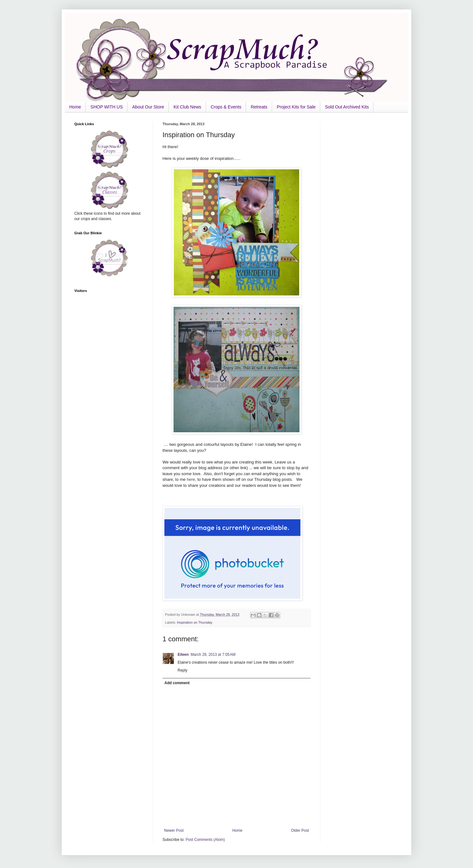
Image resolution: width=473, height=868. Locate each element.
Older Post (300, 830)
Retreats (259, 107)
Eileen (183, 655)
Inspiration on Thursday (195, 622)
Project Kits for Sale (296, 107)
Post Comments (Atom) (205, 840)
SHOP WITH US (106, 107)
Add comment (177, 683)
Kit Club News (187, 107)
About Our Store (148, 107)
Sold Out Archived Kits (347, 107)
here (191, 479)
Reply (182, 670)
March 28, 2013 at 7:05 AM (213, 655)
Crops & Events (226, 107)
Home (75, 107)
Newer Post (174, 830)
